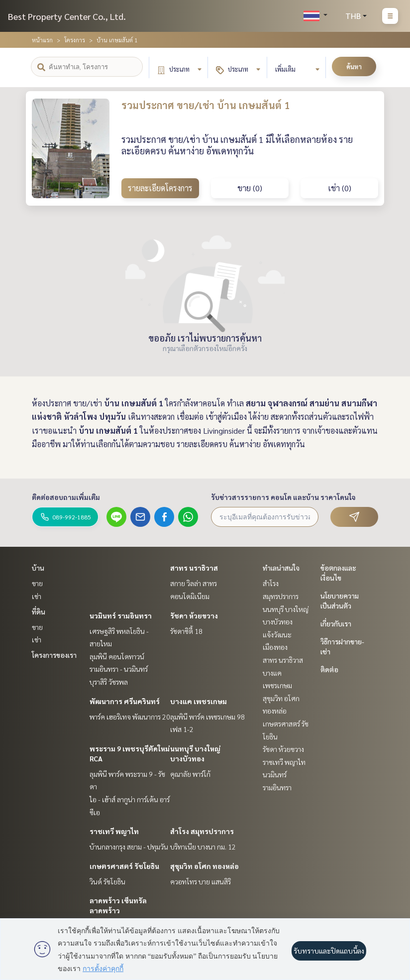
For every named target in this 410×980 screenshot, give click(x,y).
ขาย (37, 583)
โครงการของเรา (54, 655)
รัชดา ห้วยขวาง (194, 615)
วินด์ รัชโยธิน (107, 881)
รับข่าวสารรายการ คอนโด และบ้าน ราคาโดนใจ (283, 497)
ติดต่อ (329, 669)
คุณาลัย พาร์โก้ (190, 774)
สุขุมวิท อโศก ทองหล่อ (205, 866)
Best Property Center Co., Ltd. (67, 16)
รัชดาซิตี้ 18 (186, 631)
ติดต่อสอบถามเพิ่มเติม (66, 497)
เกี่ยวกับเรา (336, 623)
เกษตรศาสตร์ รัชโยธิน (124, 866)
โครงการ (75, 40)
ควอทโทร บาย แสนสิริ (201, 881)
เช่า (37, 596)
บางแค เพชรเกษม (199, 701)
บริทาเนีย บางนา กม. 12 (203, 847)
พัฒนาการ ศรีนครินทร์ (125, 701)
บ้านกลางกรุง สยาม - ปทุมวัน (129, 847)
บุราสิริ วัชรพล (109, 682)
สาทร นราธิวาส (194, 568)
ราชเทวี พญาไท (114, 831)
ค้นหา (354, 66)
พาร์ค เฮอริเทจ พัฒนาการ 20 (130, 717)
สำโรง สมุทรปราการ (202, 831)
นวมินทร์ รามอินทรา (121, 615)
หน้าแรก (42, 40)
